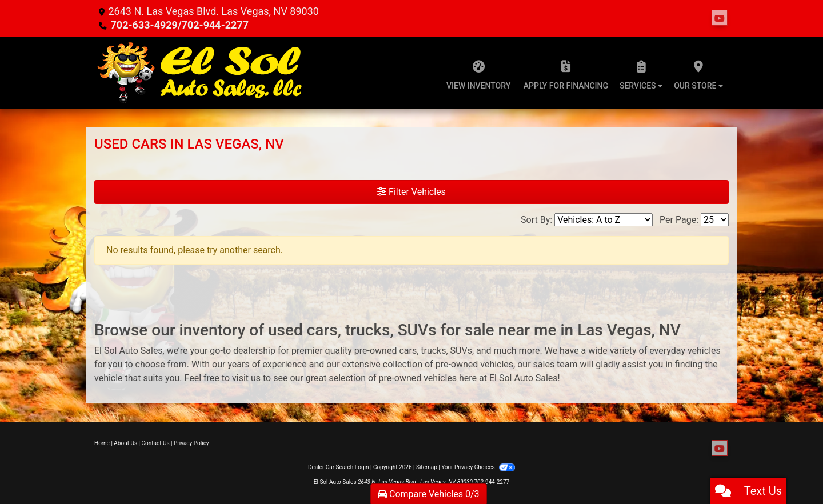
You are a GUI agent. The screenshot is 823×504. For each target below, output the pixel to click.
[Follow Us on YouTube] (720, 18)
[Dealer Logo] (200, 73)
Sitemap (427, 467)
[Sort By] (604, 220)
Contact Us (156, 443)
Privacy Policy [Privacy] (191, 443)
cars (408, 351)
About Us (125, 443)
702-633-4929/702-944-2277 (179, 25)
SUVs (461, 351)
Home (102, 443)
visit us (246, 378)
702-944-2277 (492, 482)
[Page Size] (715, 220)
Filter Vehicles (411, 192)
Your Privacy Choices (478, 467)
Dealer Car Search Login (339, 467)
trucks (433, 351)
